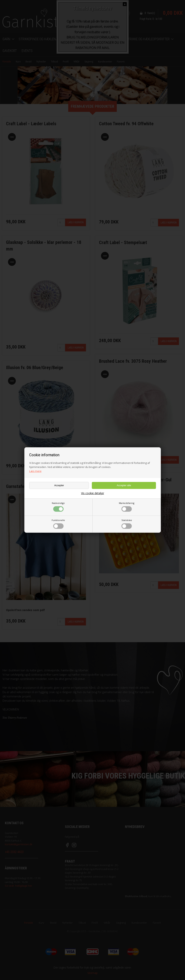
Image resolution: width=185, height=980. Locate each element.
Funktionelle (58, 524)
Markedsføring (127, 507)
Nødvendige (58, 507)
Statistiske (127, 524)
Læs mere (35, 471)
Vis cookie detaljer (93, 493)
